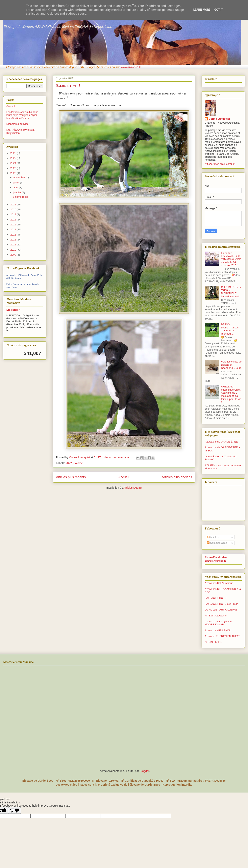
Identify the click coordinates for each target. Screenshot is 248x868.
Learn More (202, 10)
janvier (18, 192)
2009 (14, 255)
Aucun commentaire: (117, 457)
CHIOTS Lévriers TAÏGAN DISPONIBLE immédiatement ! (231, 292)
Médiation (13, 310)
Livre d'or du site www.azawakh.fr (216, 559)
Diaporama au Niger (18, 124)
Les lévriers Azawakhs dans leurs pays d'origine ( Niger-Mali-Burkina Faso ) (22, 115)
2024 (14, 163)
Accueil (124, 477)
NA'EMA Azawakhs (216, 616)
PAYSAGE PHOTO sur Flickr (221, 604)
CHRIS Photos (213, 642)
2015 (14, 225)
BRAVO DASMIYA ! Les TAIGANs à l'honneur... (230, 329)
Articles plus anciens (177, 477)
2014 (14, 229)
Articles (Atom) (133, 488)
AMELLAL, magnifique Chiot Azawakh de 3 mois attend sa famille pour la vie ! (231, 394)
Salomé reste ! (68, 86)
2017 (14, 214)
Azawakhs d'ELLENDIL (218, 630)
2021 (14, 205)
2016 (14, 220)
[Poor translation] (14, 810)
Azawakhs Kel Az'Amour (219, 583)
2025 (14, 158)
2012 (14, 240)
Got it (219, 10)
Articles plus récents (71, 477)
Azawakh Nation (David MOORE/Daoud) (218, 623)
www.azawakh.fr (131, 67)
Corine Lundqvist (219, 119)
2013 (14, 235)
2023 (14, 168)
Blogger (144, 771)
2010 (14, 250)
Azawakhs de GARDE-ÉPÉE (221, 442)
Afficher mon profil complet (220, 164)
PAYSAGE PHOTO (216, 598)
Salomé (78, 463)
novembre (20, 177)
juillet (17, 183)
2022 (69, 463)
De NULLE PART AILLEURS (221, 610)
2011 (14, 245)
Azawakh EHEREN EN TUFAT (222, 636)
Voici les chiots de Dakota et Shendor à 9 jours (231, 365)
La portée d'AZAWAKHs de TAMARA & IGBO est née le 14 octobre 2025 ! (231, 259)
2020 (14, 209)
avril (16, 187)
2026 (14, 153)
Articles (213, 537)
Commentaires (217, 543)
